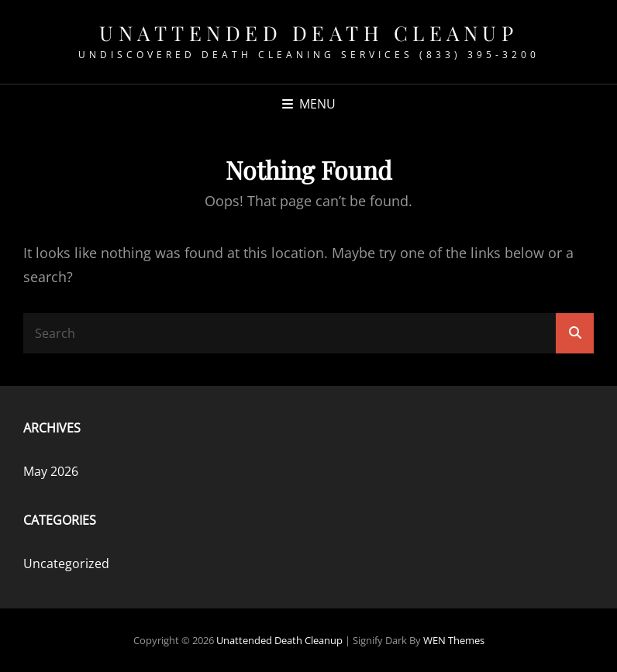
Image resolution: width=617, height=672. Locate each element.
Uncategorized (66, 563)
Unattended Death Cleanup (308, 33)
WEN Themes (454, 640)
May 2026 (51, 471)
